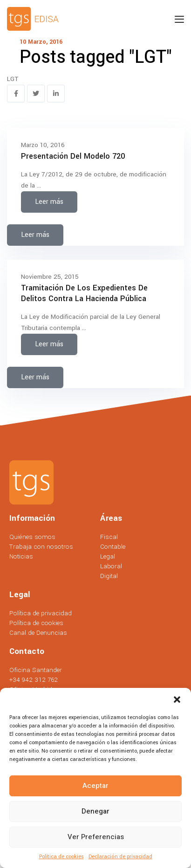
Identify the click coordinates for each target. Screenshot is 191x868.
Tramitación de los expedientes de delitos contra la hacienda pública (84, 293)
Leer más (49, 202)
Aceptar (95, 786)
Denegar (95, 811)
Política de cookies (61, 857)
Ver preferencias (96, 837)
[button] (177, 700)
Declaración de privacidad (120, 857)
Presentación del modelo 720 (73, 156)
